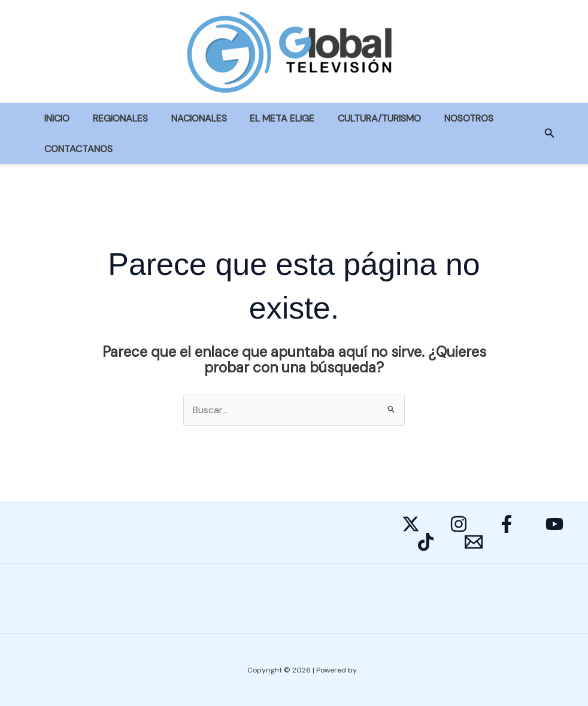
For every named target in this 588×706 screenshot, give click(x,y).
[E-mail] (474, 543)
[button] (550, 134)
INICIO (55, 118)
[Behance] (426, 543)
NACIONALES (189, 118)
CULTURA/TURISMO (361, 118)
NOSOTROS (447, 118)
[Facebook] (507, 525)
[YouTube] (554, 525)
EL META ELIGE (268, 118)
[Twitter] (411, 525)
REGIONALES (114, 118)
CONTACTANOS (77, 149)
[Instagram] (459, 525)
